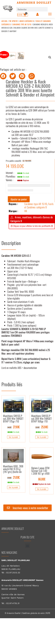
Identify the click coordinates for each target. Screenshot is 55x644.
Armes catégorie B (27, 21)
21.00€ (13, 497)
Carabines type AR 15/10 (22, 24)
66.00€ (42, 498)
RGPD (48, 632)
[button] (50, 57)
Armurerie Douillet (34, 3)
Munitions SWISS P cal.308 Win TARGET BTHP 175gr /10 (13, 438)
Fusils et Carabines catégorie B (39, 225)
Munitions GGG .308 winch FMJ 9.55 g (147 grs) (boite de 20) (13, 489)
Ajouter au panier (19, 219)
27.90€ (13, 446)
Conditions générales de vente (33, 632)
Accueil (4, 21)
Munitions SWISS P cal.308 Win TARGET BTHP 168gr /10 (42, 438)
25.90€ (42, 446)
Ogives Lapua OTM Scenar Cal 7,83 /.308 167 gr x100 (40, 490)
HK (26, 230)
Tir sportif (13, 21)
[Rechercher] (50, 9)
